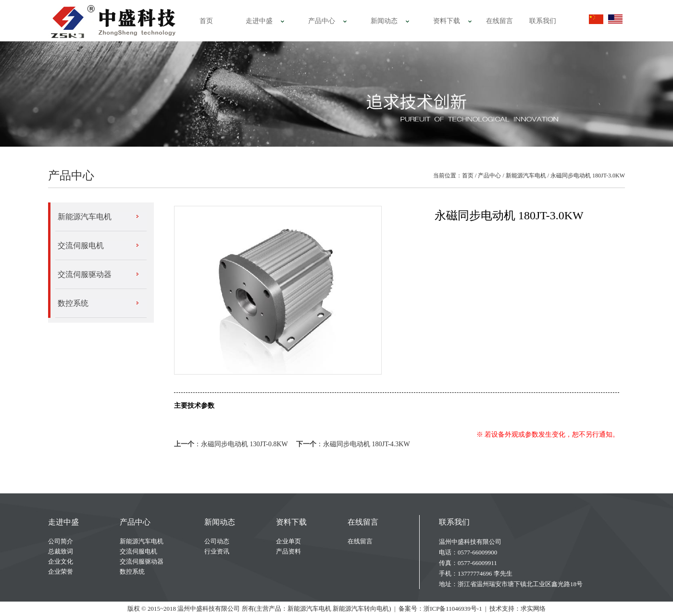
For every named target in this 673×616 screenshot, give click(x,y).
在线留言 (499, 21)
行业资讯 (217, 551)
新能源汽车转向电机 (361, 609)
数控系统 (73, 303)
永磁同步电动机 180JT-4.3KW (367, 444)
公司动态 (217, 541)
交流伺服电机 (81, 245)
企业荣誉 (61, 572)
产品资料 (288, 551)
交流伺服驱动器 (85, 274)
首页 (206, 21)
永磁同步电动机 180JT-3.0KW (588, 176)
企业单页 (288, 541)
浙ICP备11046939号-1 (453, 609)
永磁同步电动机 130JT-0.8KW (244, 444)
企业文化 (61, 561)
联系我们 (543, 21)
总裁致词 (61, 551)
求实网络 (533, 609)
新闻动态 (384, 21)
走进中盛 (259, 21)
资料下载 (447, 21)
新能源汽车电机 (526, 176)
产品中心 (322, 21)
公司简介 (61, 541)
